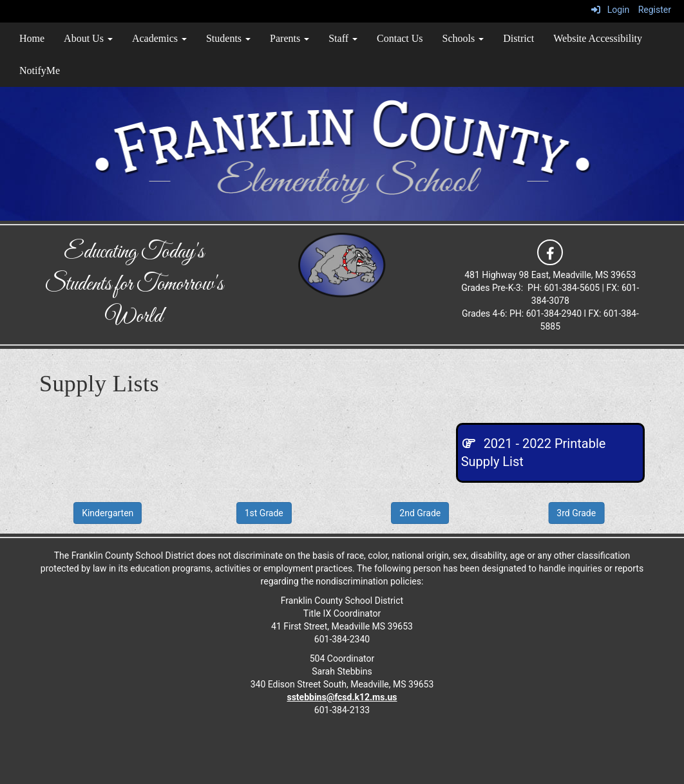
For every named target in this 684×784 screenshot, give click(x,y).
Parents (290, 38)
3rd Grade (576, 513)
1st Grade (264, 513)
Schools (463, 38)
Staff (343, 38)
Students (228, 38)
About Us (88, 38)
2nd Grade (420, 513)
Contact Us (400, 38)
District (518, 38)
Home (32, 38)
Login (610, 10)
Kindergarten (108, 513)
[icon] (550, 252)
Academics (159, 38)
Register (655, 10)
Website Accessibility (598, 38)
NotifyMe (40, 70)
